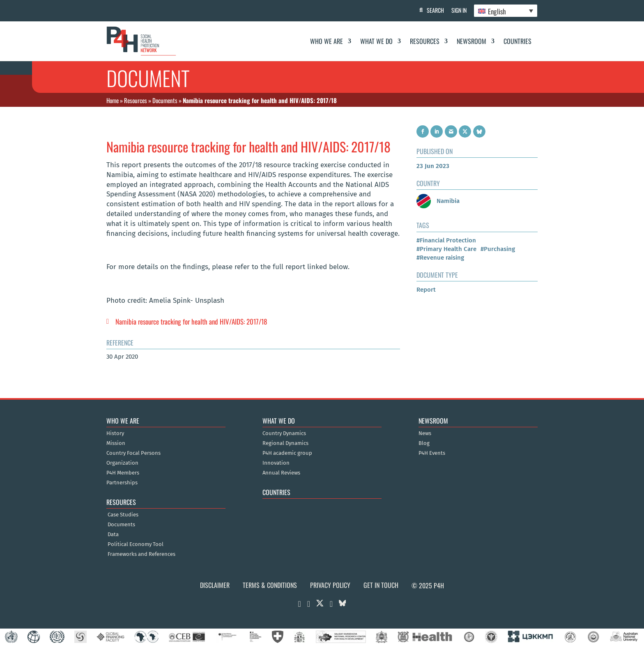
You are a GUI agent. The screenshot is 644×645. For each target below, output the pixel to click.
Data (113, 534)
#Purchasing (498, 249)
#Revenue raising (440, 258)
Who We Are (327, 41)
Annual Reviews (281, 473)
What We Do (376, 41)
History (115, 433)
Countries (517, 41)
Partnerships (122, 483)
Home (113, 100)
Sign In (458, 10)
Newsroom (471, 41)
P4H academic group (287, 453)
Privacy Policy (330, 585)
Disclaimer (215, 585)
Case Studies (123, 515)
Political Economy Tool (136, 544)
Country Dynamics (284, 433)
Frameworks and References (141, 554)
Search (433, 10)
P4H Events (432, 453)
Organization (122, 463)
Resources (425, 41)
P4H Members (123, 473)
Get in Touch (381, 585)
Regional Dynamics (285, 443)
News (425, 433)
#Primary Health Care (446, 249)
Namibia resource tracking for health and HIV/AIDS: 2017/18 (191, 321)
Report (426, 290)
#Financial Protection (446, 240)
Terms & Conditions (270, 585)
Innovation (276, 463)
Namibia (438, 201)
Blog (424, 443)
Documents (165, 100)
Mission (116, 443)
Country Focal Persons (133, 453)
